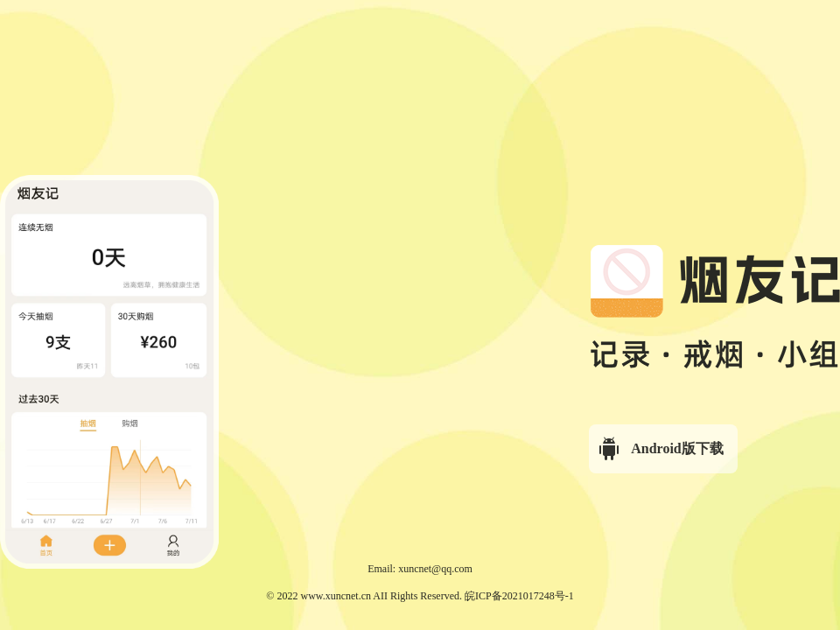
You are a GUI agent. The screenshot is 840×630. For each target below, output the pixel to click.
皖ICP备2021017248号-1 (519, 596)
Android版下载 (660, 449)
